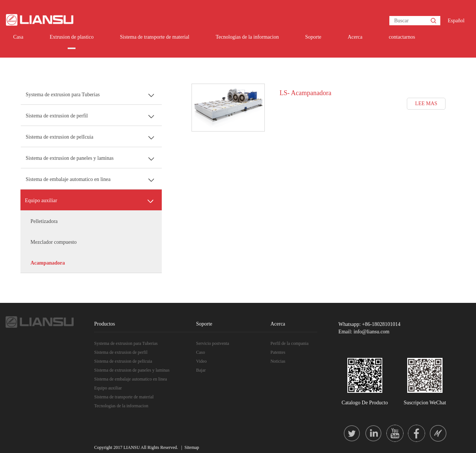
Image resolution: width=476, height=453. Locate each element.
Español (456, 21)
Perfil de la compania (289, 343)
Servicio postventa (213, 343)
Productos (104, 324)
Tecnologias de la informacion (247, 37)
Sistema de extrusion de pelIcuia (59, 137)
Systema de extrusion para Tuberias (63, 95)
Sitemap (192, 447)
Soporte (313, 37)
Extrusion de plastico (71, 37)
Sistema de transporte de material (155, 37)
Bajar (201, 370)
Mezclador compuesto (54, 242)
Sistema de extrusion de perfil (57, 116)
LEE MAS (426, 103)
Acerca (355, 37)
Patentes (278, 352)
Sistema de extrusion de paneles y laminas (70, 158)
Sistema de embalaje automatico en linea (68, 179)
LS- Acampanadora (305, 93)
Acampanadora (48, 263)
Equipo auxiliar (41, 200)
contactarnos (402, 37)
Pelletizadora (44, 221)
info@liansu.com (372, 332)
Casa (18, 37)
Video (201, 361)
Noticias (278, 361)
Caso (200, 352)
